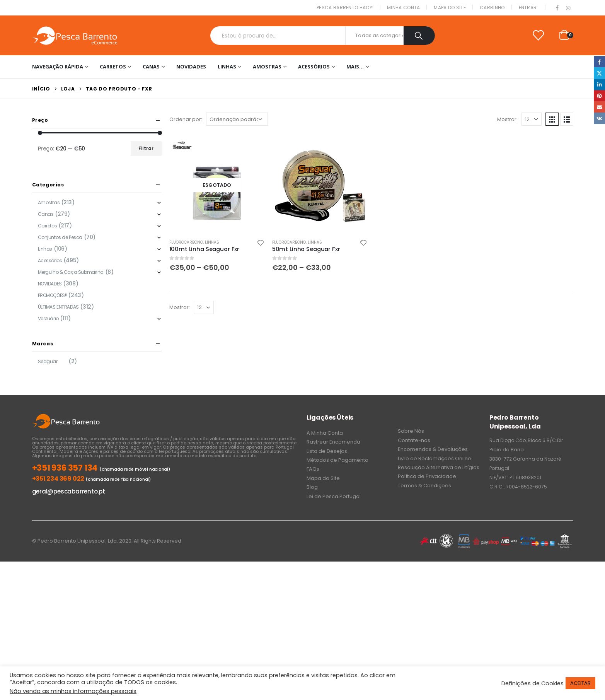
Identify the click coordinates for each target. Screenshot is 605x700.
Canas (151, 67)
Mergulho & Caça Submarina (71, 272)
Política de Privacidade (427, 476)
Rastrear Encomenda (333, 442)
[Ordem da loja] (237, 119)
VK (599, 118)
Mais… (355, 67)
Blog (312, 487)
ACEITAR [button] (580, 683)
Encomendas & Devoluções (433, 449)
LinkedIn (599, 85)
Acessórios (314, 67)
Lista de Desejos (327, 451)
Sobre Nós (411, 431)
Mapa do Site (450, 8)
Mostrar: (507, 119)
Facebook (599, 62)
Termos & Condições (424, 486)
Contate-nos (414, 440)
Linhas (227, 67)
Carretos (113, 67)
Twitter (599, 73)
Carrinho (492, 8)
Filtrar (146, 148)
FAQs (313, 469)
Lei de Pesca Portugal (334, 496)
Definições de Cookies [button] (533, 683)
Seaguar (48, 361)
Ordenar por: (186, 119)
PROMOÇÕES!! (52, 295)
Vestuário (48, 318)
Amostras (267, 67)
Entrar (528, 8)
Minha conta (403, 8)
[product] (217, 185)
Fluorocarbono (186, 242)
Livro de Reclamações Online (435, 458)
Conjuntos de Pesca (60, 237)
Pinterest (599, 96)
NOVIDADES (191, 67)
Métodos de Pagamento (337, 460)
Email (599, 107)
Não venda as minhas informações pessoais (73, 691)
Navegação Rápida (58, 67)
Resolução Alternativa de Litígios (439, 467)
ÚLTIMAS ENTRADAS (58, 307)
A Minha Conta (325, 433)
